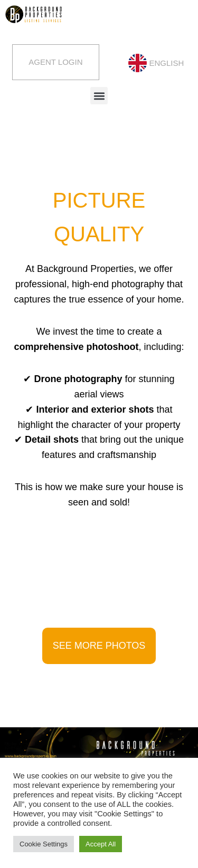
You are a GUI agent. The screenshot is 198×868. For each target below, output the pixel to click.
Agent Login (55, 62)
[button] (99, 96)
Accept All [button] (101, 844)
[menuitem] (155, 63)
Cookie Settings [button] (44, 844)
